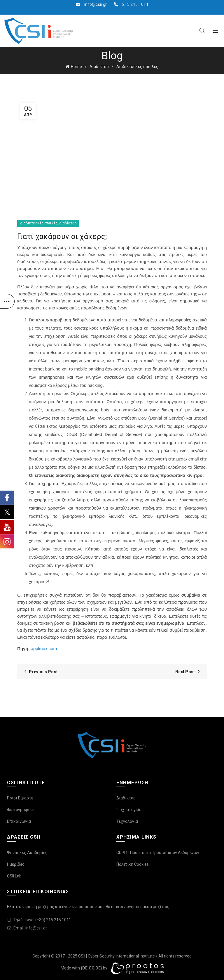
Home (76, 67)
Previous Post (43, 672)
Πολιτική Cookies (133, 864)
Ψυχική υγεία (129, 810)
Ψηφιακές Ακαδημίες (27, 853)
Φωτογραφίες (20, 810)
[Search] (202, 31)
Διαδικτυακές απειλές (137, 67)
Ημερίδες (16, 864)
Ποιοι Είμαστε (20, 798)
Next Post (185, 672)
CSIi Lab (14, 876)
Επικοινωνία (19, 821)
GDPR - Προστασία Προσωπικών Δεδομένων (158, 853)
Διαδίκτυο (99, 67)
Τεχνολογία (127, 821)
